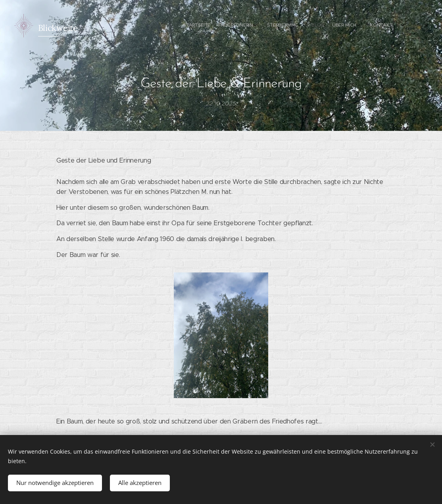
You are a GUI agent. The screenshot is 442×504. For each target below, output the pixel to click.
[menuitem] (336, 26)
